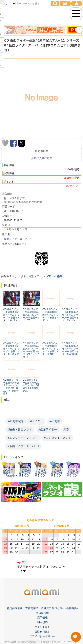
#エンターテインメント (23, 438)
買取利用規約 (42, 636)
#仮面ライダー (48, 429)
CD (49, 276)
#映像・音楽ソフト (20, 429)
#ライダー (37, 421)
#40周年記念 (16, 421)
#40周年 (55, 421)
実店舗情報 (42, 617)
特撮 (59, 276)
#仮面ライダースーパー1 (23, 446)
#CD (66, 429)
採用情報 (42, 622)
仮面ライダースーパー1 (18, 239)
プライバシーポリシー (42, 641)
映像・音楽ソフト (31, 276)
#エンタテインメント (58, 438)
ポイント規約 (42, 632)
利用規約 (42, 627)
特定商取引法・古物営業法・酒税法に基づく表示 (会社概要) (42, 613)
